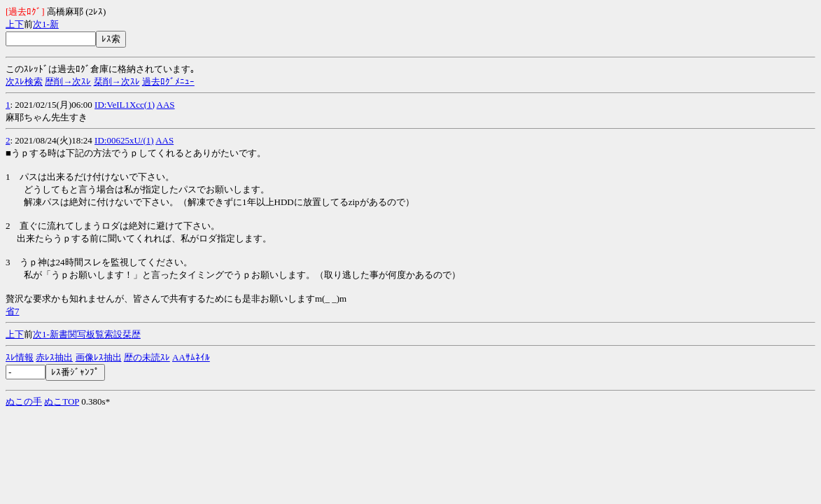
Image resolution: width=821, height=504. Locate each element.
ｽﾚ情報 (20, 357)
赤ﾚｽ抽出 (54, 357)
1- (46, 24)
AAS (166, 105)
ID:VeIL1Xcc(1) (125, 105)
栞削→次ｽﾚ (117, 82)
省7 (13, 311)
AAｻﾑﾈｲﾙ (191, 357)
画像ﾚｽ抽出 (99, 357)
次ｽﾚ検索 (24, 82)
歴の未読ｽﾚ (147, 357)
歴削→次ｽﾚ (68, 82)
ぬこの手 (24, 401)
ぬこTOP (62, 401)
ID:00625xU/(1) (124, 140)
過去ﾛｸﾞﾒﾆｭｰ (168, 82)
